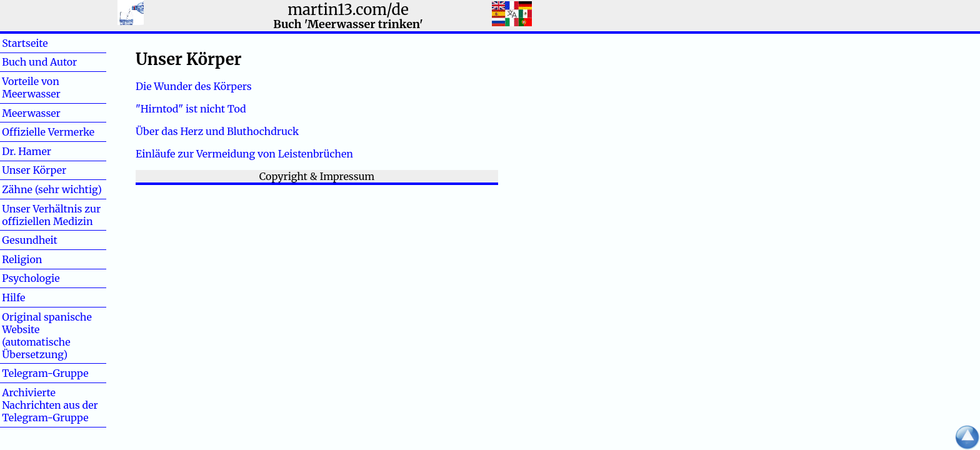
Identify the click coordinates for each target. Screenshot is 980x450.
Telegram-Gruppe (45, 373)
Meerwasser (31, 113)
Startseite (25, 43)
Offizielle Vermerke (48, 132)
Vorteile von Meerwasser (31, 87)
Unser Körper (34, 170)
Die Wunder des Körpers (194, 86)
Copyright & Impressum (317, 176)
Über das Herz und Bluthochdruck (217, 131)
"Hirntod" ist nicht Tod (191, 109)
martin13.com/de (348, 10)
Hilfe (34, 297)
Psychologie (31, 278)
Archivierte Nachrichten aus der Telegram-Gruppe (50, 405)
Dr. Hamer (27, 151)
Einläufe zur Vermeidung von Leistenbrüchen (244, 154)
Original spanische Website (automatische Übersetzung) (47, 336)
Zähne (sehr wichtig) (52, 189)
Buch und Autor (39, 62)
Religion (22, 259)
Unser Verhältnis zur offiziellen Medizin (51, 215)
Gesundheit (30, 240)
